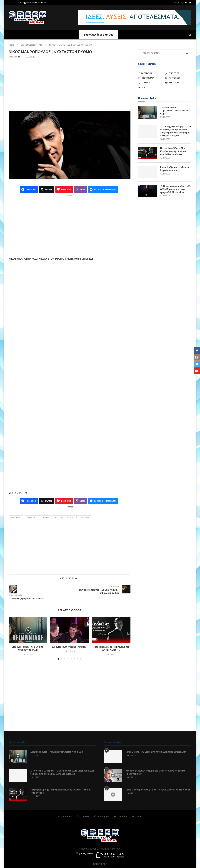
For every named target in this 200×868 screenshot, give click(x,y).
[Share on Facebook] (67, 578)
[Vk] (151, 87)
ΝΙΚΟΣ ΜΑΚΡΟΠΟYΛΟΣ (64, 517)
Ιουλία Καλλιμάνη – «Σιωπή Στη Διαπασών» (174, 169)
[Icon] (18, 757)
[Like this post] (63, 578)
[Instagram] (182, 3)
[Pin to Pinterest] (73, 578)
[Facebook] (175, 3)
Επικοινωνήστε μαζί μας (99, 35)
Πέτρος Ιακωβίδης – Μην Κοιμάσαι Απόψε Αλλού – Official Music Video (173, 151)
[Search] (190, 35)
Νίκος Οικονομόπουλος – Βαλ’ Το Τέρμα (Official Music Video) (158, 790)
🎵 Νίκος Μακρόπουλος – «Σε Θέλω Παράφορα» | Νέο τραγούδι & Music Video (175, 189)
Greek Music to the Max (32, 45)
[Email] (190, 3)
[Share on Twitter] (70, 578)
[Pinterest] (178, 78)
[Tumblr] (151, 83)
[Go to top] (100, 864)
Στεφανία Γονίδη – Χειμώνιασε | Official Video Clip (174, 111)
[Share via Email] (76, 578)
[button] (11, 3)
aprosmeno (16, 517)
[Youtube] (186, 3)
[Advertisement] (70, 84)
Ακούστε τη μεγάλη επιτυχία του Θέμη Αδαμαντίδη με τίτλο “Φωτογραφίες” (155, 772)
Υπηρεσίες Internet (85, 853)
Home (11, 45)
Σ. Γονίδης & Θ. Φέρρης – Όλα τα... (32, 3)
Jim (19, 57)
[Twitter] (179, 3)
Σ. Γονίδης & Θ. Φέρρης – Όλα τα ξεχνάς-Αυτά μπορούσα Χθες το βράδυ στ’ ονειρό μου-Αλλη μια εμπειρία (176, 131)
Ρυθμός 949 (84, 517)
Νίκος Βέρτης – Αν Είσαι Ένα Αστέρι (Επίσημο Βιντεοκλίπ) (155, 752)
